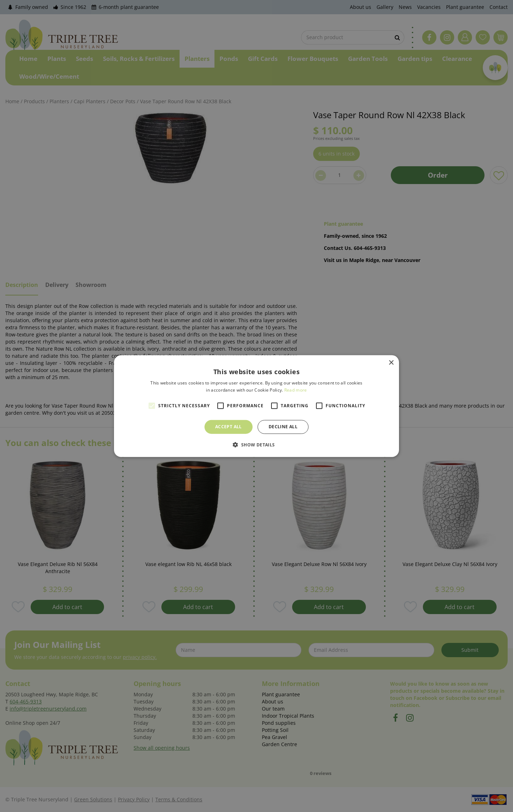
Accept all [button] (229, 427)
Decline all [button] (283, 427)
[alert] (256, 406)
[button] (256, 445)
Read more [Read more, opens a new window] (296, 390)
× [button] (391, 363)
